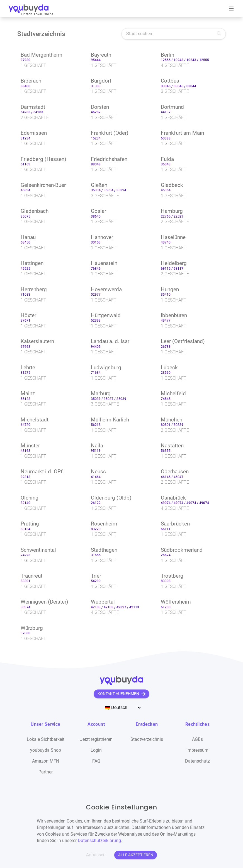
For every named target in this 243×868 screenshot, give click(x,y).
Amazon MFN (46, 761)
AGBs (197, 739)
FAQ (96, 761)
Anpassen (96, 855)
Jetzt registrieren (96, 739)
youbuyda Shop (46, 750)
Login (96, 750)
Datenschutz (197, 761)
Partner (46, 772)
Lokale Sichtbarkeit (46, 739)
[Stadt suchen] (174, 34)
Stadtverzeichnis (147, 739)
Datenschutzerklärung (99, 841)
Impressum (197, 750)
